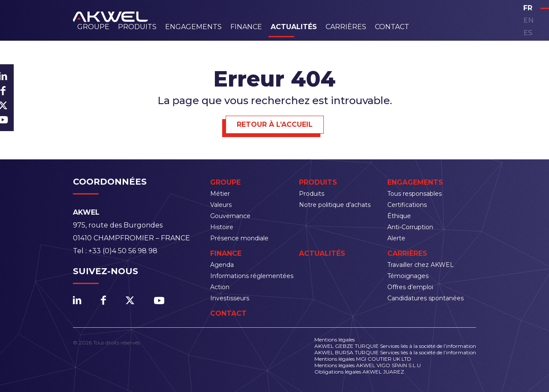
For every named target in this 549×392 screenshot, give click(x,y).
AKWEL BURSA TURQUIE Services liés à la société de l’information (395, 352)
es (528, 33)
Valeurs (221, 205)
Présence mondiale (239, 238)
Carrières (346, 27)
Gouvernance (230, 216)
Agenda (222, 265)
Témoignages (408, 276)
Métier (220, 194)
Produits (137, 27)
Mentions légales (335, 340)
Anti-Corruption (410, 227)
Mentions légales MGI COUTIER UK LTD (363, 359)
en (528, 20)
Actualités (294, 27)
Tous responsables (415, 194)
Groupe (93, 27)
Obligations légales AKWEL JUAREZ (359, 372)
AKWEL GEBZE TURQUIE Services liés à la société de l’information (395, 346)
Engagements (193, 27)
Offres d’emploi (410, 287)
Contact (392, 27)
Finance (246, 27)
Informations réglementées (252, 276)
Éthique (399, 216)
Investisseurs (230, 298)
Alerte (396, 238)
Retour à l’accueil (275, 124)
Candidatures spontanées (425, 298)
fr (528, 8)
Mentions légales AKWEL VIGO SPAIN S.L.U (368, 365)
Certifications (407, 205)
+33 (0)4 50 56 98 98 (123, 251)
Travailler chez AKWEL (421, 265)
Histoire (222, 227)
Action (220, 287)
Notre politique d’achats (335, 205)
